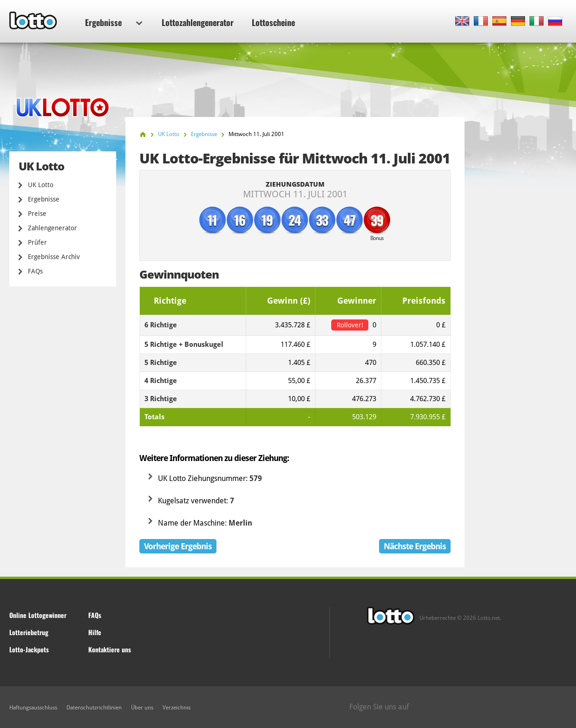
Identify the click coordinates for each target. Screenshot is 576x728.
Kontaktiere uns (110, 649)
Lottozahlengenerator (198, 22)
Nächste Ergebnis (415, 546)
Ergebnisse (114, 22)
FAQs (35, 271)
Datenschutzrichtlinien (94, 708)
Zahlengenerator (52, 228)
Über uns (142, 708)
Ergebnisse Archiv (54, 257)
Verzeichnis (177, 708)
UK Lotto (41, 185)
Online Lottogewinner (38, 615)
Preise (37, 214)
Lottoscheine (273, 22)
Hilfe (95, 632)
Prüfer (37, 242)
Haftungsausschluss (33, 708)
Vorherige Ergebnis (178, 546)
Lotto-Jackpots (29, 649)
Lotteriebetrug (29, 632)
